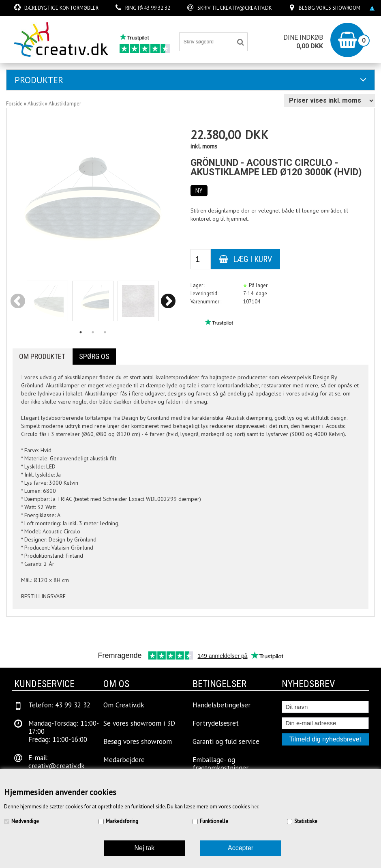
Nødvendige (25, 821)
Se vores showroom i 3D (139, 723)
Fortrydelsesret (216, 723)
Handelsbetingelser (222, 705)
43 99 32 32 (157, 8)
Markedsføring (122, 821)
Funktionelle (214, 821)
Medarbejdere (124, 760)
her (255, 807)
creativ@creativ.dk (246, 8)
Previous (18, 302)
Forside (14, 104)
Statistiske (306, 821)
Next (168, 302)
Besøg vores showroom (330, 8)
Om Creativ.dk (124, 705)
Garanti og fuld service (226, 741)
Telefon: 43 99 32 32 (59, 705)
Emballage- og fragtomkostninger (220, 764)
